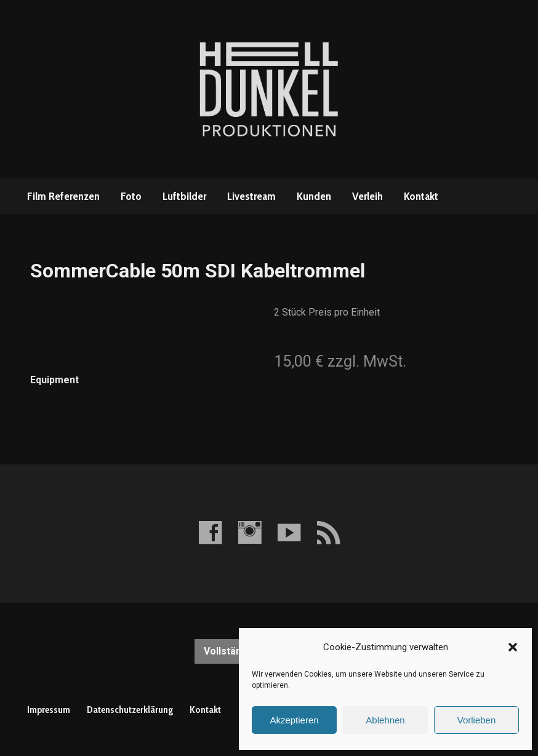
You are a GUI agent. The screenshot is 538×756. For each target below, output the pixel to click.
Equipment (54, 380)
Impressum (49, 710)
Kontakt (421, 196)
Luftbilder (184, 196)
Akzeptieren (294, 720)
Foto (131, 196)
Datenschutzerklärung (130, 710)
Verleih (367, 196)
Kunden (314, 196)
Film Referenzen (63, 196)
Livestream (251, 196)
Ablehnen (385, 720)
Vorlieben (477, 720)
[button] (513, 647)
